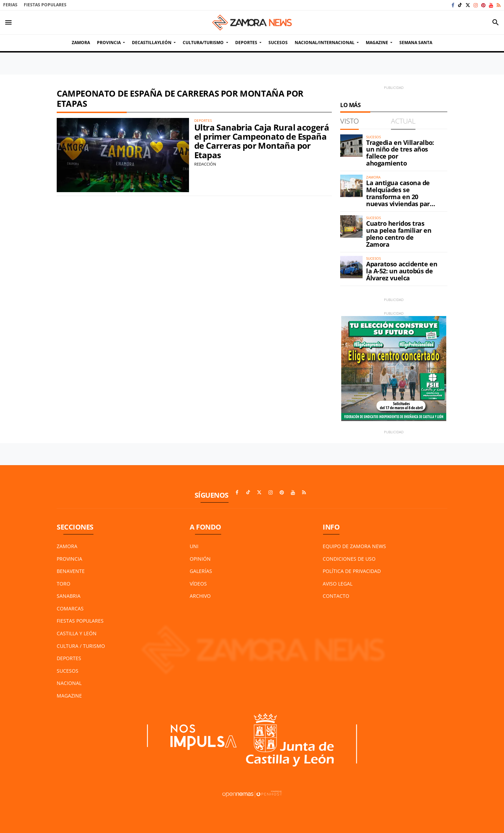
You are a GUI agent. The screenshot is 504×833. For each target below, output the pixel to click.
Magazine (69, 696)
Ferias (10, 5)
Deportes (69, 658)
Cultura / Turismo (81, 646)
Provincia (69, 559)
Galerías (201, 571)
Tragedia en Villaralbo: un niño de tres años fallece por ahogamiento (400, 153)
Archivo (200, 596)
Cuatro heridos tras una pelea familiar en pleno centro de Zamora (399, 234)
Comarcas (70, 608)
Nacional (69, 683)
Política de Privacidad (352, 571)
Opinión (200, 559)
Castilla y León (77, 633)
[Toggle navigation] (8, 22)
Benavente (71, 571)
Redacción (205, 164)
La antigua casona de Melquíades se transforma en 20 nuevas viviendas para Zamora (400, 197)
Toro (64, 584)
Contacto (336, 596)
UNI (194, 546)
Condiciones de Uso (349, 559)
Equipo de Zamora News (354, 546)
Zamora (67, 546)
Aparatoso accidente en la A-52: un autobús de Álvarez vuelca (402, 271)
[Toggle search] (496, 22)
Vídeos (198, 584)
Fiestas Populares (45, 5)
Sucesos (68, 671)
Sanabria (69, 596)
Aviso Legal (338, 584)
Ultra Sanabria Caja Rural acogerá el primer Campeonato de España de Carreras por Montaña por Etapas (262, 141)
